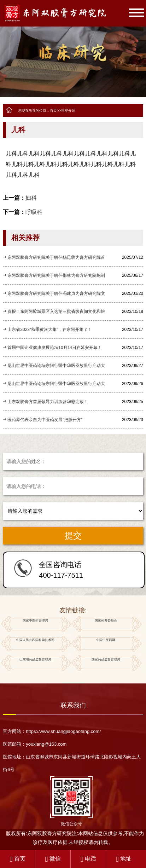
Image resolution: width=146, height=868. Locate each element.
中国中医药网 (106, 644)
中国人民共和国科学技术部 (35, 644)
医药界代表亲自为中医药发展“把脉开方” (45, 420)
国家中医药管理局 (35, 624)
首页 (53, 110)
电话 (88, 859)
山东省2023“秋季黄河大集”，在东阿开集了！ (50, 330)
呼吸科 (34, 212)
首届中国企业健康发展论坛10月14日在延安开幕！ (55, 348)
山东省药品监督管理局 (35, 663)
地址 (124, 859)
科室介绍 (68, 110)
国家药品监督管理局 (106, 663)
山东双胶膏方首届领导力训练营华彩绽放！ (48, 402)
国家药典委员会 (106, 624)
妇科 (31, 198)
